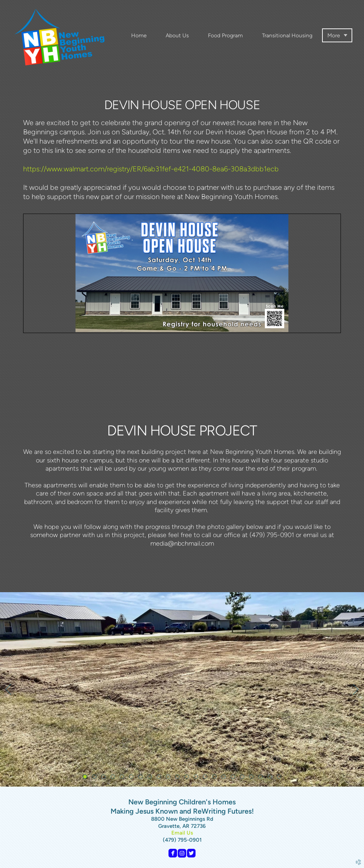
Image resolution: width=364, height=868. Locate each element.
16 (225, 778)
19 (253, 778)
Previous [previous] (8, 690)
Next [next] (356, 690)
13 (197, 778)
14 (207, 778)
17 (234, 778)
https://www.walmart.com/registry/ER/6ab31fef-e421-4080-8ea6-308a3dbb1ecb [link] (151, 169)
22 (280, 778)
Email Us (182, 833)
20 (262, 778)
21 (271, 778)
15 (216, 778)
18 (243, 778)
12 (188, 778)
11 (179, 778)
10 (170, 778)
